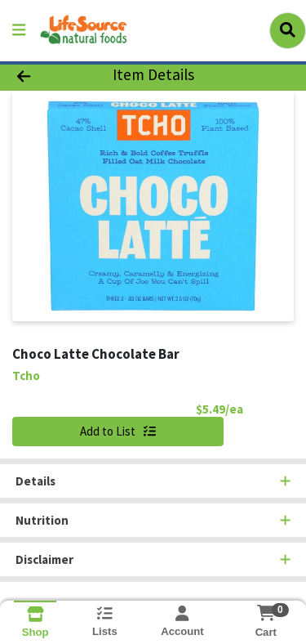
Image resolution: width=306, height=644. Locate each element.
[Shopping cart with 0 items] (266, 613)
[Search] (288, 30)
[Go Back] (47, 76)
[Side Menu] (19, 31)
